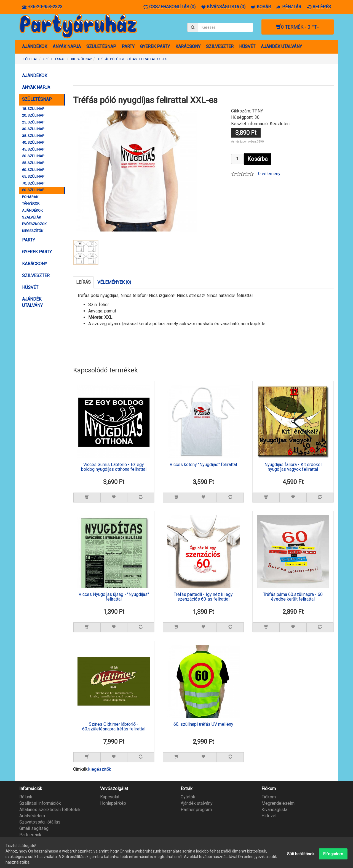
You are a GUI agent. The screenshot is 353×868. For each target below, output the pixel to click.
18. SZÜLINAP (33, 109)
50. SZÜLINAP (33, 156)
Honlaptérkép (113, 803)
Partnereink (30, 835)
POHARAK (30, 197)
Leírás (83, 282)
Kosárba (257, 159)
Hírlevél (269, 816)
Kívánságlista (274, 810)
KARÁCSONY (188, 47)
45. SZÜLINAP (33, 149)
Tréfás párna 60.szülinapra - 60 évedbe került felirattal (293, 597)
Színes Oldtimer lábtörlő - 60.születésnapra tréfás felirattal (114, 727)
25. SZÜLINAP (33, 122)
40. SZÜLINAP (33, 142)
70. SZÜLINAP (33, 183)
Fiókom (269, 797)
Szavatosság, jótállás (40, 822)
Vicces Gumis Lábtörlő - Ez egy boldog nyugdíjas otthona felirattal (114, 467)
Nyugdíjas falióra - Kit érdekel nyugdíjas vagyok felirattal (293, 467)
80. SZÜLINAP (33, 190)
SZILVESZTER (220, 47)
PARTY (128, 47)
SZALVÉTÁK (32, 217)
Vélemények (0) (114, 282)
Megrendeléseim (278, 803)
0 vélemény (269, 174)
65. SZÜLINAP (33, 176)
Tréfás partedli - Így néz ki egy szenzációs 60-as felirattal (203, 597)
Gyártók (188, 797)
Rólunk (26, 797)
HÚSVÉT (247, 47)
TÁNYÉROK (31, 203)
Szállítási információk (40, 803)
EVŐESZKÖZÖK (34, 224)
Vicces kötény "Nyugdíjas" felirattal (203, 465)
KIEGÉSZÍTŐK (33, 231)
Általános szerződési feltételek (50, 810)
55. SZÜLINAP (33, 163)
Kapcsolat (110, 797)
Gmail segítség (34, 828)
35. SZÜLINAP (33, 136)
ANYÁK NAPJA (67, 47)
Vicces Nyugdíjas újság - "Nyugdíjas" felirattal (114, 597)
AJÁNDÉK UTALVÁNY (281, 47)
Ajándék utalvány (197, 803)
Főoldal (30, 59)
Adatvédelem (32, 816)
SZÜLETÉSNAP (101, 47)
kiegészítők (100, 769)
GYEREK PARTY (155, 47)
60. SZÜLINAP (33, 170)
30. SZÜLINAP (33, 129)
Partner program (196, 810)
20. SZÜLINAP (33, 115)
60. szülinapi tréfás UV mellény (203, 724)
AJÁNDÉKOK (35, 47)
